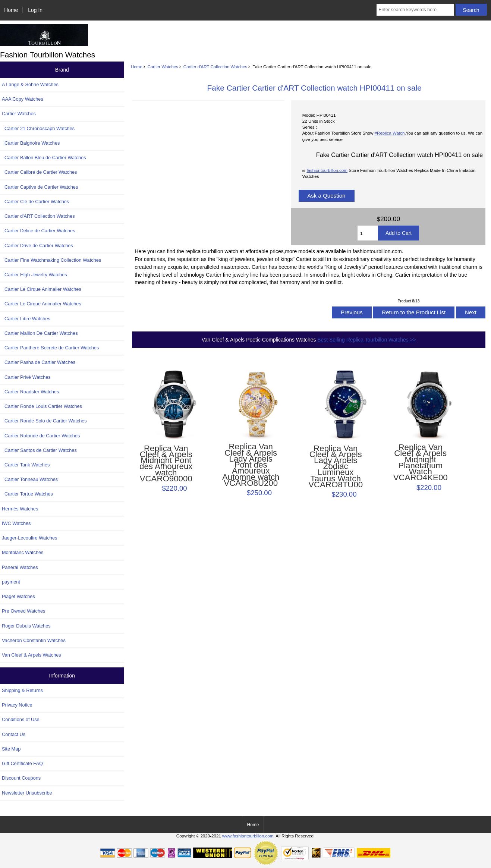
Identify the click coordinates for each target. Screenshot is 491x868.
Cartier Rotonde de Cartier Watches (41, 436)
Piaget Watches (18, 596)
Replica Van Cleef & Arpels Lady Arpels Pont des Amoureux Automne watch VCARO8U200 (251, 465)
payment (11, 582)
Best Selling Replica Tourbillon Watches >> (366, 340)
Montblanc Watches (23, 552)
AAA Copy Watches (23, 99)
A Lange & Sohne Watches (30, 84)
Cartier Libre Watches (26, 319)
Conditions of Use (21, 719)
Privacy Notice (17, 705)
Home (11, 10)
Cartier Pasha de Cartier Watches (39, 362)
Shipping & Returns (22, 690)
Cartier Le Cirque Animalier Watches (42, 289)
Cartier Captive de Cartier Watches (40, 187)
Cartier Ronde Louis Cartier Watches (42, 406)
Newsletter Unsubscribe (27, 793)
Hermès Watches (20, 509)
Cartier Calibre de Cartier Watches (39, 172)
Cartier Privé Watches (26, 377)
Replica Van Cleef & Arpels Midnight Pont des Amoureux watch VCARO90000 (166, 464)
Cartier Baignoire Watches (31, 143)
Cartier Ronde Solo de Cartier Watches (44, 421)
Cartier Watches (163, 67)
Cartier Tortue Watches (27, 494)
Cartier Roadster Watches (30, 392)
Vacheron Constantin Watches (34, 640)
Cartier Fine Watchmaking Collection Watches (51, 260)
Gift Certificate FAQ (22, 763)
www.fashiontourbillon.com (248, 836)
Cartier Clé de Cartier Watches (35, 202)
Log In (35, 10)
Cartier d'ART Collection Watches (215, 67)
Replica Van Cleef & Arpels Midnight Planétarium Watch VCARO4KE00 (421, 463)
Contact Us (14, 734)
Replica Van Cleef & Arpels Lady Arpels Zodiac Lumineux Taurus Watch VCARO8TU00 (336, 467)
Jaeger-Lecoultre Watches (29, 538)
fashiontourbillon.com (327, 170)
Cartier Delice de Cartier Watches (39, 231)
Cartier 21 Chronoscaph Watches (38, 128)
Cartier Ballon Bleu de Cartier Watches (44, 158)
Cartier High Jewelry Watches (34, 275)
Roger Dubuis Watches (26, 626)
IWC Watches (16, 523)
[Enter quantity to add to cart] (368, 233)
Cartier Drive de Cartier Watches (37, 246)
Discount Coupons (21, 778)
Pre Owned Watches (23, 611)
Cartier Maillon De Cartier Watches (40, 333)
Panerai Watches (20, 567)
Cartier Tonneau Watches (30, 479)
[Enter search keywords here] (415, 10)
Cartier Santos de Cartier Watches (39, 450)
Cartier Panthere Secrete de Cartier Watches (50, 348)
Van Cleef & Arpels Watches (32, 655)
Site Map (11, 749)
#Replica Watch (390, 133)
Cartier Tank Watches (26, 465)
